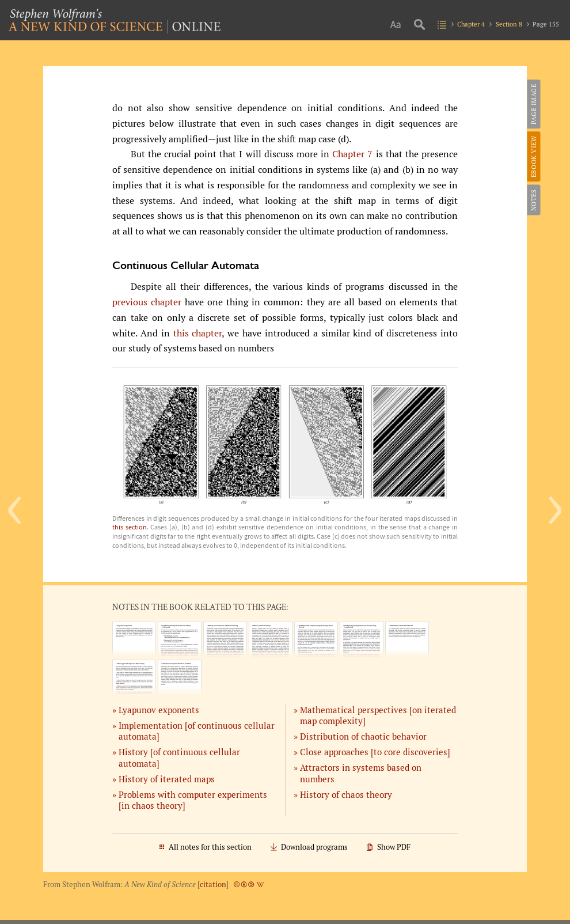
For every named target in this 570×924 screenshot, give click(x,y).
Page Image (533, 104)
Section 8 (509, 24)
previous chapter (147, 302)
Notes (533, 200)
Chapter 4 (471, 24)
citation (213, 885)
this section (130, 527)
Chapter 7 (352, 154)
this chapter (198, 333)
